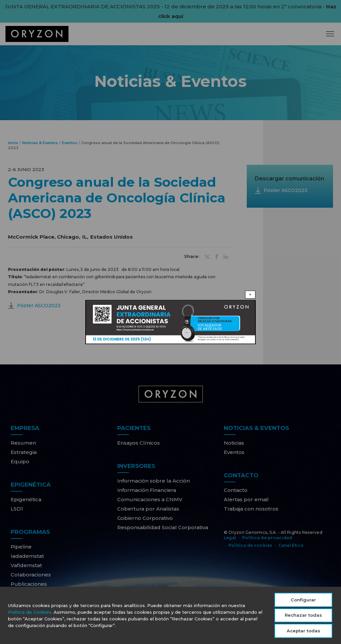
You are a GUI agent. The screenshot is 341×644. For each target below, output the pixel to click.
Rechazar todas (303, 616)
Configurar (303, 601)
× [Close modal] (250, 294)
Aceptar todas (304, 632)
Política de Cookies (30, 613)
